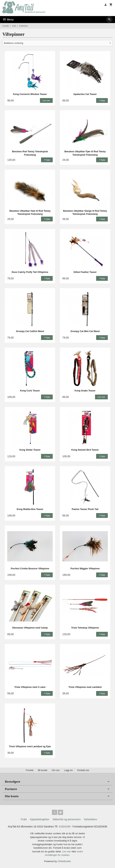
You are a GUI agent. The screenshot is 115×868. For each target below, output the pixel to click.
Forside (6, 26)
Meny (8, 20)
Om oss (56, 770)
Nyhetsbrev (91, 819)
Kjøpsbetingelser (40, 819)
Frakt (24, 819)
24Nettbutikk (64, 861)
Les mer (67, 851)
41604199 (65, 827)
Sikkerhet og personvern (67, 819)
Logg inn (69, 770)
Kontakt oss (83, 770)
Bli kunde (43, 770)
